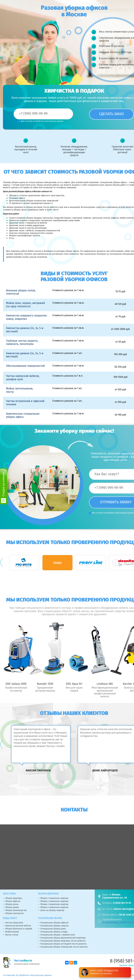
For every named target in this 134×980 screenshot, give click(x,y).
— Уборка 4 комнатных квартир (53, 907)
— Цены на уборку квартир (51, 911)
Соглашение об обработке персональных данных (27, 975)
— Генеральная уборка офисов (53, 923)
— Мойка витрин (11, 932)
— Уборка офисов (12, 901)
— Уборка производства (15, 911)
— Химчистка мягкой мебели (17, 926)
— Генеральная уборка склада (53, 932)
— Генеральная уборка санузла (53, 926)
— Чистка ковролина (13, 923)
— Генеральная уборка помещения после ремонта (63, 947)
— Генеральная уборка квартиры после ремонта (62, 941)
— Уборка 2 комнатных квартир (53, 901)
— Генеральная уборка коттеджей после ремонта (62, 944)
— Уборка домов (11, 907)
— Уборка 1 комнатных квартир (53, 898)
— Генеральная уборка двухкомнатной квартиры (62, 938)
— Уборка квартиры (13, 898)
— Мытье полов (11, 935)
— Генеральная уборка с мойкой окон (56, 935)
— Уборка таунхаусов (13, 914)
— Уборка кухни (11, 904)
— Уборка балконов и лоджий (18, 929)
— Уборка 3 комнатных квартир (53, 904)
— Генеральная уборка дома (52, 929)
